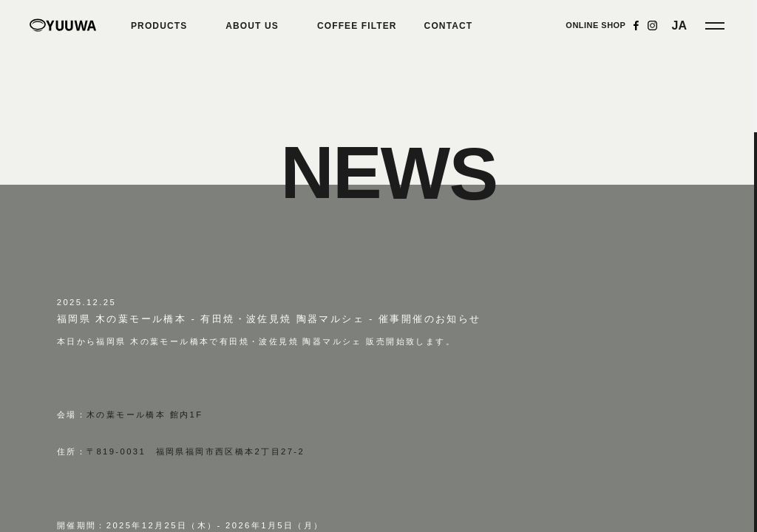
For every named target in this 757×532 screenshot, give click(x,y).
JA (679, 25)
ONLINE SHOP (595, 25)
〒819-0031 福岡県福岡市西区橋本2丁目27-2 (196, 451)
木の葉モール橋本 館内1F (145, 415)
